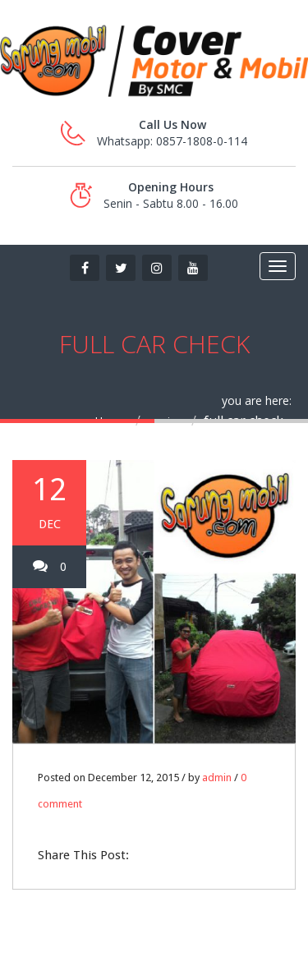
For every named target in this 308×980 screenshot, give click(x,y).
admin (217, 778)
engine (165, 421)
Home (111, 421)
